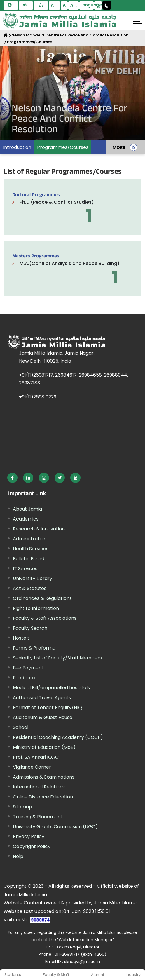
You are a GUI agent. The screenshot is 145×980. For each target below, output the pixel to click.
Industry (133, 975)
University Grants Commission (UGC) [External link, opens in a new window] (55, 827)
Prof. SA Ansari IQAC (36, 757)
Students (13, 975)
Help (18, 856)
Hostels (21, 638)
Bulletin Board (29, 559)
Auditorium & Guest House (43, 717)
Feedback (24, 678)
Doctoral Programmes (36, 195)
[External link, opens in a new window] (12, 478)
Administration (30, 539)
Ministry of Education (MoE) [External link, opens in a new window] (44, 747)
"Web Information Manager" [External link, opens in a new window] (86, 940)
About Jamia (27, 509)
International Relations (39, 787)
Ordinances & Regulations (42, 598)
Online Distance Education (43, 797)
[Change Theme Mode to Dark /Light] (107, 5)
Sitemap (22, 807)
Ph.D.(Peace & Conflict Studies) (57, 202)
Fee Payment (28, 668)
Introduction (17, 147)
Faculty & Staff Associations (45, 618)
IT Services (25, 569)
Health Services (31, 549)
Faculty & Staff (56, 975)
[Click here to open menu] (138, 21)
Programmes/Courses (30, 42)
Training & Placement (38, 817)
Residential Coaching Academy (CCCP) (58, 737)
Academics (26, 519)
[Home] (6, 35)
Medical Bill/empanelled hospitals (51, 688)
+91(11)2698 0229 (38, 397)
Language (87, 5)
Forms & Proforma (34, 648)
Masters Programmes (36, 257)
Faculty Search (30, 628)
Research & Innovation (39, 529)
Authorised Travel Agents (42, 698)
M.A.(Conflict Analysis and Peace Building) (70, 263)
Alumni (97, 975)
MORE (119, 147)
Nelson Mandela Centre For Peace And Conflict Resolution (70, 35)
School (21, 727)
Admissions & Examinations (44, 777)
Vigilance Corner (32, 767)
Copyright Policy (32, 846)
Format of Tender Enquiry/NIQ (47, 707)
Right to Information (36, 608)
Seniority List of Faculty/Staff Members (57, 658)
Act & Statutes (30, 588)
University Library (33, 578)
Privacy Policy (29, 837)
